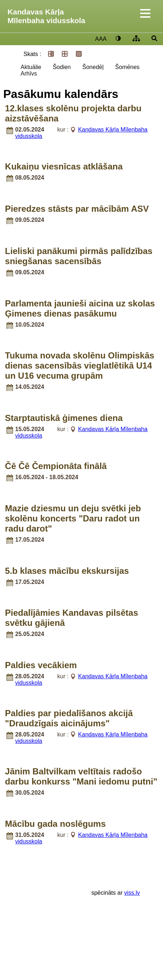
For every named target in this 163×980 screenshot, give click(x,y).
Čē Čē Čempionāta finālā (56, 466)
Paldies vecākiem (41, 665)
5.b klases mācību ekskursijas (67, 571)
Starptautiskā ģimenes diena (64, 418)
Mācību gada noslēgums (55, 824)
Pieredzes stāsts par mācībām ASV (77, 209)
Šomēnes (127, 67)
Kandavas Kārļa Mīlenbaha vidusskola (46, 16)
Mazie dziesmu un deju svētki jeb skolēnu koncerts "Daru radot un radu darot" (73, 518)
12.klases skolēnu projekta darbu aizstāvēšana (73, 113)
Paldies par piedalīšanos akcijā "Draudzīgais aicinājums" (69, 718)
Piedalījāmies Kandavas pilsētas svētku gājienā (72, 618)
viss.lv (132, 893)
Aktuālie (31, 67)
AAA (101, 39)
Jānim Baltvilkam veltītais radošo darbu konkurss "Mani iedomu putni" (81, 776)
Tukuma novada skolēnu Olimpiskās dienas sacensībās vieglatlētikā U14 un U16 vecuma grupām (80, 366)
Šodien (62, 67)
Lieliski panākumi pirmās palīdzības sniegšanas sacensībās (79, 256)
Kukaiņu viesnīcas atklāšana (64, 166)
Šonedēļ (93, 67)
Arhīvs (29, 74)
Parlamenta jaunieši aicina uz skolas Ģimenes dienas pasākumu (80, 308)
